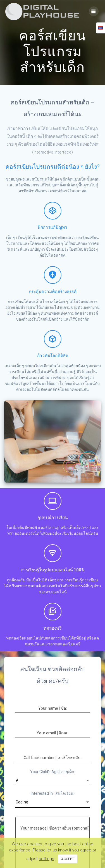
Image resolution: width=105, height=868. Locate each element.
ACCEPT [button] (68, 859)
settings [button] (46, 859)
